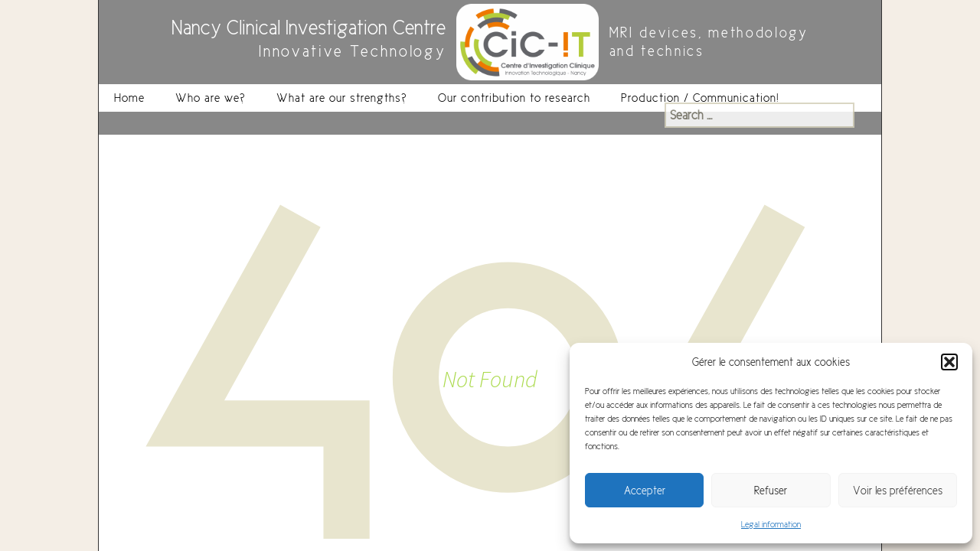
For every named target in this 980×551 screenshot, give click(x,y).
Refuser (771, 491)
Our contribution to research (514, 98)
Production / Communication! (700, 98)
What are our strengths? (342, 98)
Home (129, 98)
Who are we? (211, 98)
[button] (949, 362)
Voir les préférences (898, 491)
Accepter (645, 491)
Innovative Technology (352, 52)
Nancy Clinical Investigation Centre (309, 28)
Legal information (771, 525)
